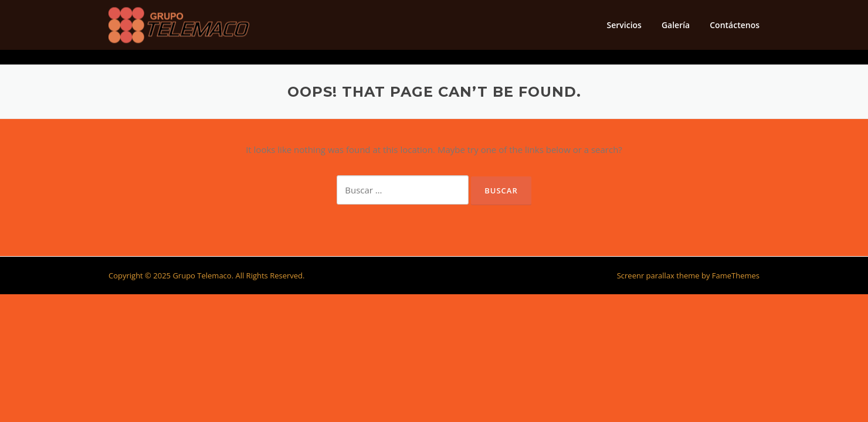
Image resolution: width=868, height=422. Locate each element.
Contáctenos (735, 25)
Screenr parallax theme (658, 275)
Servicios (624, 25)
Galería (676, 25)
